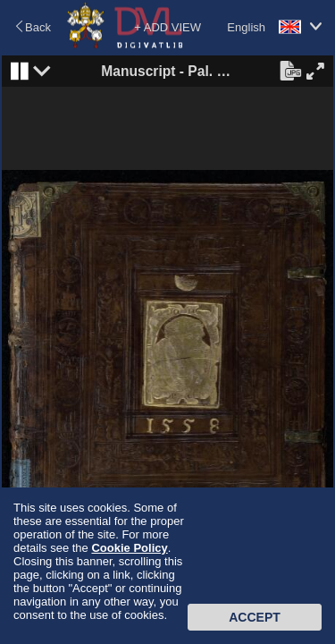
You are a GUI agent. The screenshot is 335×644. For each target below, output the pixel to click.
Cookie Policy (129, 548)
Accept (255, 617)
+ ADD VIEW (167, 27)
